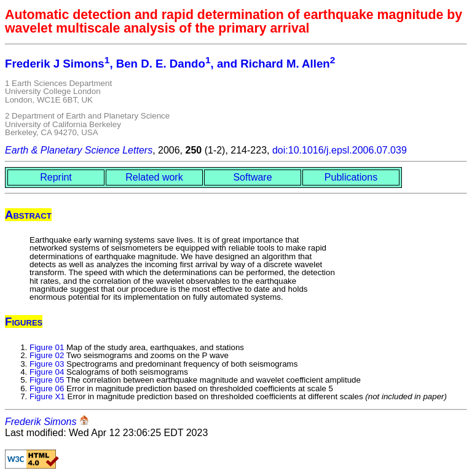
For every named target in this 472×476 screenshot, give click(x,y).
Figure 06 (47, 388)
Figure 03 (47, 364)
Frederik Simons (41, 422)
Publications (351, 177)
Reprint (56, 177)
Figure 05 (47, 380)
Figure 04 (47, 372)
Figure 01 (47, 347)
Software (252, 177)
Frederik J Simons (55, 64)
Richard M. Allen (285, 64)
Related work (154, 177)
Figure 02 (47, 355)
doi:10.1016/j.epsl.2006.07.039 (340, 150)
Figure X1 (47, 396)
